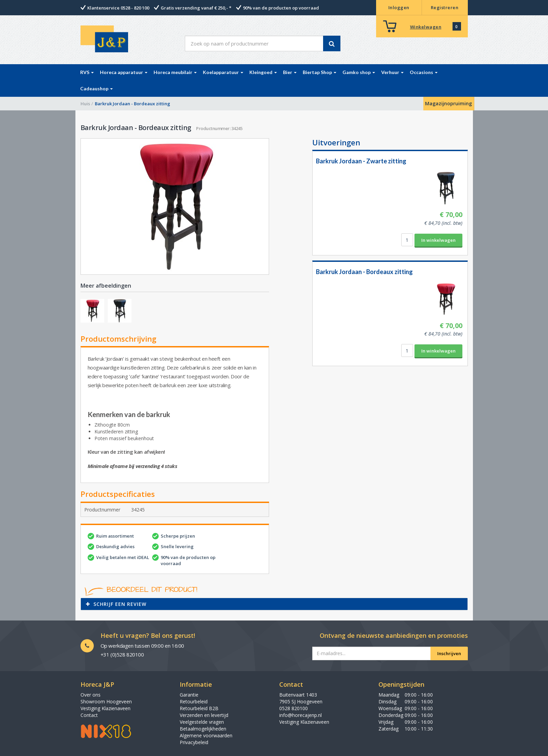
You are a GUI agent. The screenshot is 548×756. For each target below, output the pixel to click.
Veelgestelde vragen (202, 722)
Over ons (91, 695)
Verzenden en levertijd (204, 715)
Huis (85, 104)
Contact (89, 715)
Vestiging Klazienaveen (105, 708)
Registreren (445, 7)
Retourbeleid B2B (199, 708)
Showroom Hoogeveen (106, 701)
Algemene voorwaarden (206, 735)
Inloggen (399, 7)
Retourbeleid (194, 701)
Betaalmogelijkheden (203, 729)
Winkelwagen (426, 27)
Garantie (189, 695)
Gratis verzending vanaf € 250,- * (196, 8)
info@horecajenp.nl (300, 715)
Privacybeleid (194, 742)
